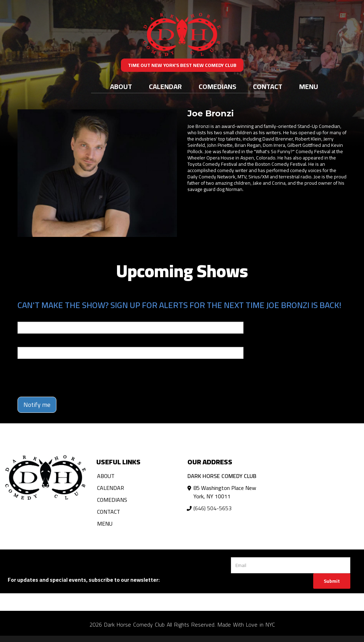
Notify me (37, 405)
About (121, 86)
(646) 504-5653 (212, 508)
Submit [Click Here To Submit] (332, 581)
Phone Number (34, 342)
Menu (309, 86)
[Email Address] (291, 565)
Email (24, 317)
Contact (268, 86)
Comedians (217, 86)
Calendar (165, 86)
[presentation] (71, 378)
